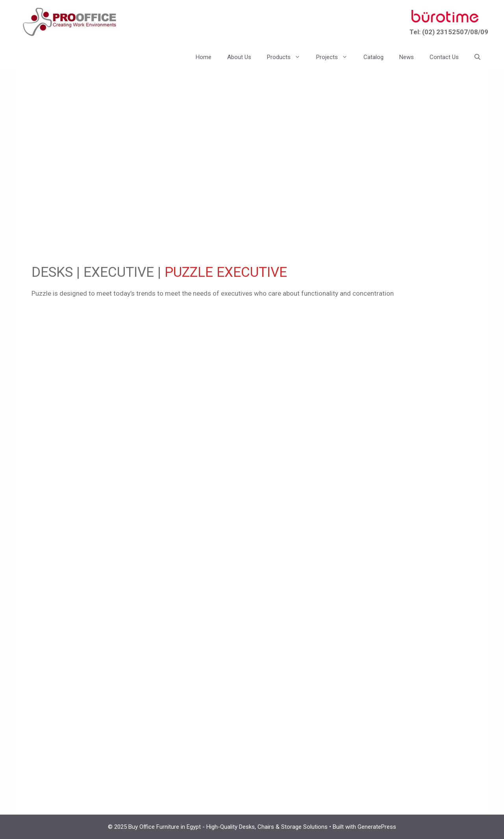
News (407, 57)
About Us (239, 57)
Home (204, 57)
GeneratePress (377, 827)
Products (288, 57)
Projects (336, 57)
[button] (477, 57)
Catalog (373, 57)
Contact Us (444, 57)
